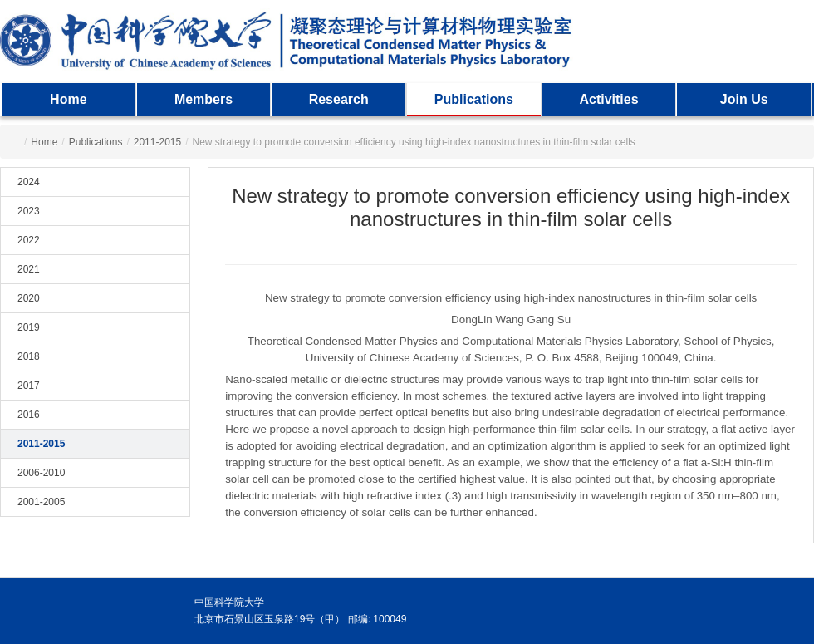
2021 (29, 269)
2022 (29, 240)
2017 (29, 386)
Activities (608, 99)
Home (68, 99)
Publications (474, 99)
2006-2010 (41, 473)
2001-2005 (41, 502)
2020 (29, 298)
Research (339, 99)
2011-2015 (157, 142)
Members (203, 99)
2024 (29, 182)
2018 (29, 356)
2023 (29, 211)
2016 (29, 415)
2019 (29, 327)
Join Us (744, 99)
